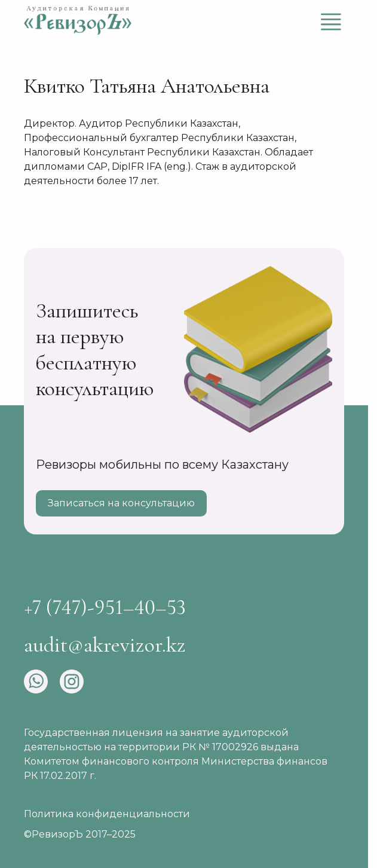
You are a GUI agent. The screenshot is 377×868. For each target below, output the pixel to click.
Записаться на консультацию (121, 503)
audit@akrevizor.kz (105, 645)
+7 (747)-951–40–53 (105, 607)
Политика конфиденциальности (107, 814)
